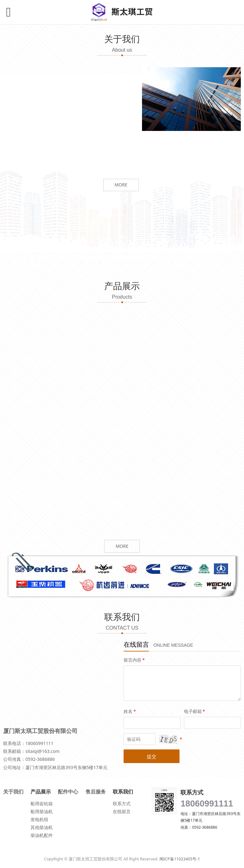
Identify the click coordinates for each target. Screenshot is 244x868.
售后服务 (96, 792)
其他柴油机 (42, 827)
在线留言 (122, 811)
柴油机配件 (42, 835)
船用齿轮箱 (42, 803)
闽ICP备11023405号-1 (180, 859)
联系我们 (191, 258)
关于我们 (13, 792)
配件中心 (68, 792)
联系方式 (122, 803)
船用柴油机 (42, 811)
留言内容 (135, 660)
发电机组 (39, 819)
